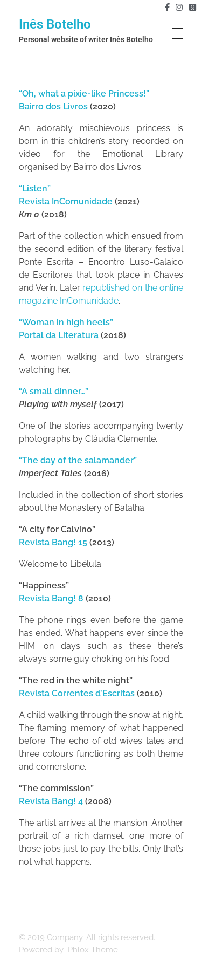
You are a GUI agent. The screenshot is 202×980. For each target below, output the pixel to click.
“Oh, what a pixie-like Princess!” (84, 94)
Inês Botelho (55, 24)
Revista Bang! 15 (53, 542)
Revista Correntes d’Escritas (77, 693)
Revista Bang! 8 (51, 598)
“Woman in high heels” (66, 322)
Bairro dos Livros (53, 107)
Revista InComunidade (66, 201)
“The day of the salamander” (78, 460)
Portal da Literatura (59, 335)
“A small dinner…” (54, 391)
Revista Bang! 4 (51, 801)
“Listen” (35, 189)
